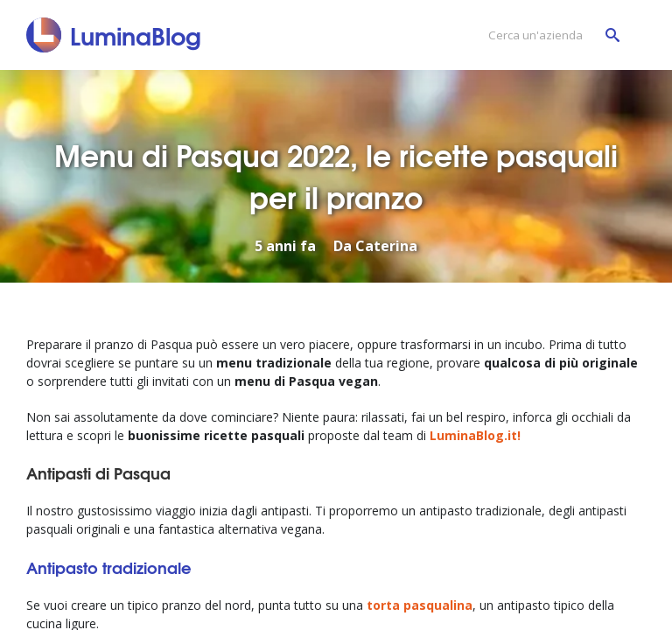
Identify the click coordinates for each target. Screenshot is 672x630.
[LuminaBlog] (114, 35)
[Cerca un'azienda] (549, 35)
